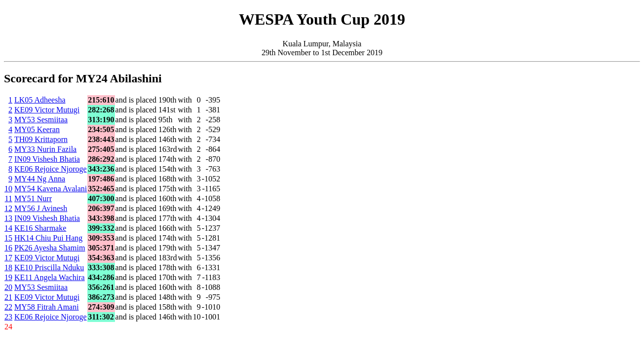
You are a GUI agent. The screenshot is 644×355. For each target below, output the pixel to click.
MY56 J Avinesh (41, 208)
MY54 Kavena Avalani (51, 189)
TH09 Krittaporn (41, 139)
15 (8, 238)
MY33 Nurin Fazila (45, 149)
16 (8, 248)
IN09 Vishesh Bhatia (47, 159)
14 (8, 228)
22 (8, 307)
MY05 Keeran (37, 129)
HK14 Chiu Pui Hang (48, 238)
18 (8, 267)
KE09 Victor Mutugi (47, 110)
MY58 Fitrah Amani (47, 307)
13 (8, 218)
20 (8, 287)
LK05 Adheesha (40, 100)
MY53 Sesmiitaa (41, 120)
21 (8, 297)
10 (8, 189)
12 (8, 208)
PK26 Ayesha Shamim (50, 248)
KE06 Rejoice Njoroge (51, 169)
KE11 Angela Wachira (50, 277)
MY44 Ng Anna (40, 179)
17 (8, 258)
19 (8, 277)
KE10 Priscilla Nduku (49, 267)
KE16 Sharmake (40, 228)
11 (9, 198)
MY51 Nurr (33, 198)
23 (8, 317)
